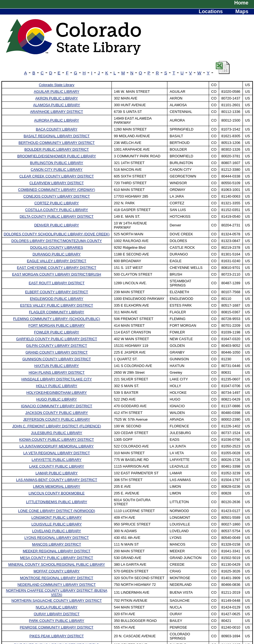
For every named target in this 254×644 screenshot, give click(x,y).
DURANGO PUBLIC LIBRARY (56, 254)
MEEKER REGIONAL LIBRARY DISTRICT (56, 551)
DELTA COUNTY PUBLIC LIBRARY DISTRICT (57, 216)
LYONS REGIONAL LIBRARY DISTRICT (57, 538)
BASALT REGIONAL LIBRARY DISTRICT (57, 136)
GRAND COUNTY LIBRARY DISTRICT (57, 352)
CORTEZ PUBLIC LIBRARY (57, 203)
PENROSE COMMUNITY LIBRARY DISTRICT (57, 627)
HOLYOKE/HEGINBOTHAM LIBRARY (57, 393)
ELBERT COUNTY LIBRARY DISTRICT (57, 292)
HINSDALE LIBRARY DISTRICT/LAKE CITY (57, 379)
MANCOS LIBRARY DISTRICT (57, 544)
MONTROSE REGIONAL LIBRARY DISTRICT (57, 578)
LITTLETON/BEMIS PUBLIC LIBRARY (57, 502)
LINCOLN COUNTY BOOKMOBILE (56, 493)
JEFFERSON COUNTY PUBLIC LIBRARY (57, 419)
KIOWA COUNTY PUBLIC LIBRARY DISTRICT (57, 440)
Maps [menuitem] (242, 11)
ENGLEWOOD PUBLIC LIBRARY (57, 299)
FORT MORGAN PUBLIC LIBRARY (56, 325)
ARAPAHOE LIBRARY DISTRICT (57, 112)
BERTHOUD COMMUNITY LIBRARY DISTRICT (57, 143)
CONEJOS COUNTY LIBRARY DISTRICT (56, 196)
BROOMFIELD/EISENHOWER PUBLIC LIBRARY (57, 156)
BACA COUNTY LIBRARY (57, 129)
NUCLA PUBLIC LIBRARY (57, 607)
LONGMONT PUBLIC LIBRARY (56, 518)
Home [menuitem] (241, 3)
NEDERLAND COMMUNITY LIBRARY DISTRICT (57, 585)
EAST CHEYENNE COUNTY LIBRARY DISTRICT (57, 268)
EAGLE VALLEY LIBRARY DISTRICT (57, 261)
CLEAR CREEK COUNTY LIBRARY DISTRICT (56, 176)
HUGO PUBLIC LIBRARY (57, 399)
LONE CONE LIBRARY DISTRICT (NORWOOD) (57, 511)
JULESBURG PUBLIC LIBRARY (57, 433)
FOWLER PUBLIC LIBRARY (57, 332)
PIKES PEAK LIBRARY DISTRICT (57, 636)
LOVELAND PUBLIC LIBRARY (57, 531)
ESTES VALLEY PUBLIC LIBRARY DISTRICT (57, 305)
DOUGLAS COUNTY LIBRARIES (57, 248)
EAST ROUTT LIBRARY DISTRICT (57, 283)
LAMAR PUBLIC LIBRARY (57, 473)
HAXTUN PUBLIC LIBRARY (57, 366)
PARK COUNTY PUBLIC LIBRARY (57, 621)
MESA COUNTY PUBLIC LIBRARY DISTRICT (57, 558)
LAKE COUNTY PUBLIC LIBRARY (57, 466)
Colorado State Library (57, 85)
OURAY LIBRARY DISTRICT (57, 614)
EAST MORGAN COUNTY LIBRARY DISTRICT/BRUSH (57, 274)
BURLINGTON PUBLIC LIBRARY (56, 163)
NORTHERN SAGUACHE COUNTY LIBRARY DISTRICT (57, 601)
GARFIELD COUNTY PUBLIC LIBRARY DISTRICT (57, 339)
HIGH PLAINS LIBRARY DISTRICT (56, 372)
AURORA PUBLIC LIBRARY (57, 120)
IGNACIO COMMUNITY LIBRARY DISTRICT (57, 406)
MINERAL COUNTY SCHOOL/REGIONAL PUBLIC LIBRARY (56, 564)
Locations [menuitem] (211, 11)
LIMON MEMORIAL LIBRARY (57, 486)
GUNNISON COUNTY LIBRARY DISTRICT (57, 359)
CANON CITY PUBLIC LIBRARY (57, 170)
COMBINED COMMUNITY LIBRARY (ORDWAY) (57, 190)
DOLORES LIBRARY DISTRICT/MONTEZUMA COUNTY (57, 241)
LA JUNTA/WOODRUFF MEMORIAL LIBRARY (57, 446)
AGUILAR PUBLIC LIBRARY (57, 92)
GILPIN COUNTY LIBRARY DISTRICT (56, 346)
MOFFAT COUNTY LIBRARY (57, 571)
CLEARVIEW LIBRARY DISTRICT (56, 183)
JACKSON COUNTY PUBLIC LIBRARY (56, 413)
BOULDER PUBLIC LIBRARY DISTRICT (57, 149)
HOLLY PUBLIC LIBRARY (57, 386)
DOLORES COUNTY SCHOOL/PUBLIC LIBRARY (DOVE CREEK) (57, 234)
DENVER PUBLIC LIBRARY (56, 225)
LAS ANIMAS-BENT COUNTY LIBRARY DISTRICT (56, 480)
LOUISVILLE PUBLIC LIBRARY (57, 524)
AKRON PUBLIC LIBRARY (56, 98)
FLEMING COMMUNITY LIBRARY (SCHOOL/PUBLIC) (57, 319)
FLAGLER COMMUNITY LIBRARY (57, 312)
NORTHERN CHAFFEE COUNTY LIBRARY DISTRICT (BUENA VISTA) (57, 593)
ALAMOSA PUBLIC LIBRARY (57, 105)
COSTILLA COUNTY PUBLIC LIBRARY (57, 210)
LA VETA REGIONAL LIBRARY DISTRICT (56, 453)
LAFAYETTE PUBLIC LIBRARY (56, 460)
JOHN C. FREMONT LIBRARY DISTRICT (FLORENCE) (57, 426)
